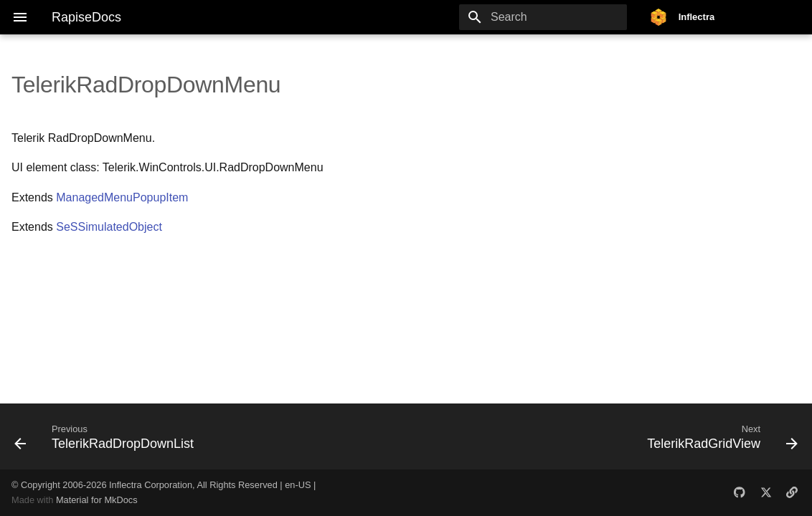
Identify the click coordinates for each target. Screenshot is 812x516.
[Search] (543, 17)
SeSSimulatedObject (109, 227)
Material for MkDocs (97, 500)
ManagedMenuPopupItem (122, 197)
